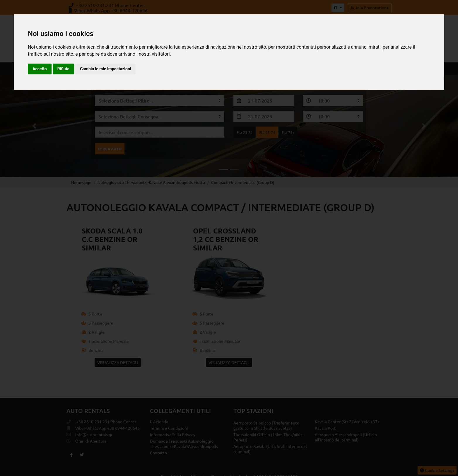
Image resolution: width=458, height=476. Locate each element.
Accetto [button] (40, 69)
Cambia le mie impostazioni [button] (105, 69)
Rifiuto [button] (64, 69)
